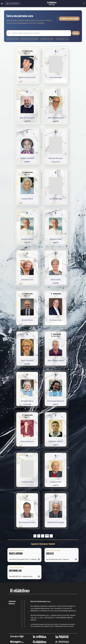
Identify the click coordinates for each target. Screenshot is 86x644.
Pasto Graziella (27, 360)
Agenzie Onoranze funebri (43, 544)
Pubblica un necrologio (69, 19)
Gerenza (12, 601)
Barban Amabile (27, 158)
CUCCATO (50, 553)
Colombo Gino (27, 482)
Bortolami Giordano (27, 522)
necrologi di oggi (13, 39)
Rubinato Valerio (56, 441)
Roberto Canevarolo (27, 77)
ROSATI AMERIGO (16, 553)
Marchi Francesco (27, 118)
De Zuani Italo (56, 320)
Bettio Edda (56, 279)
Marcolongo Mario (56, 360)
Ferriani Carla (27, 279)
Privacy (12, 604)
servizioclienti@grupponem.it (65, 611)
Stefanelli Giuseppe (56, 522)
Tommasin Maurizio (56, 401)
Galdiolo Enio (56, 482)
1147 (47, 536)
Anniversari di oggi (62, 39)
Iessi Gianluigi (56, 77)
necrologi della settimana (30, 39)
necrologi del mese (47, 39)
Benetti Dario (27, 320)
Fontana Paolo (27, 239)
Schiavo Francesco (56, 118)
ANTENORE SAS (15, 570)
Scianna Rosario (27, 441)
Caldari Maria (27, 199)
